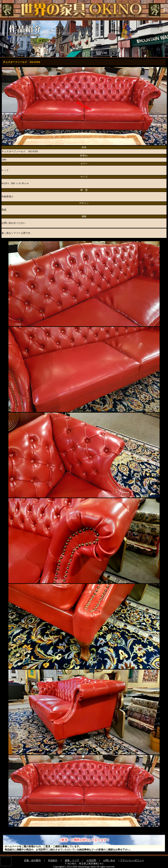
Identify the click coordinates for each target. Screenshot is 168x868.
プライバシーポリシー (132, 860)
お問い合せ (109, 860)
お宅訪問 (91, 860)
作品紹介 (53, 860)
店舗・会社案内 (32, 860)
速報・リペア (72, 860)
